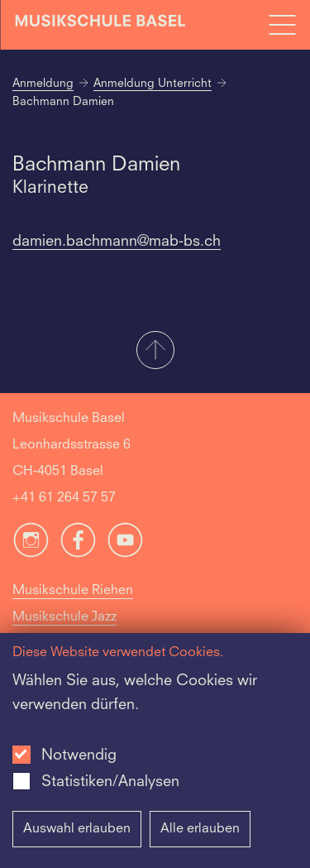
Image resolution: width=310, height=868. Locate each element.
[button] (155, 352)
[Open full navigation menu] (282, 25)
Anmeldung (43, 84)
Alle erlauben (200, 829)
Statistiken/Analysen (110, 782)
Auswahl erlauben (77, 829)
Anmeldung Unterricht (153, 84)
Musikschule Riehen (73, 591)
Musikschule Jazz (64, 617)
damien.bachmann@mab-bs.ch (117, 242)
